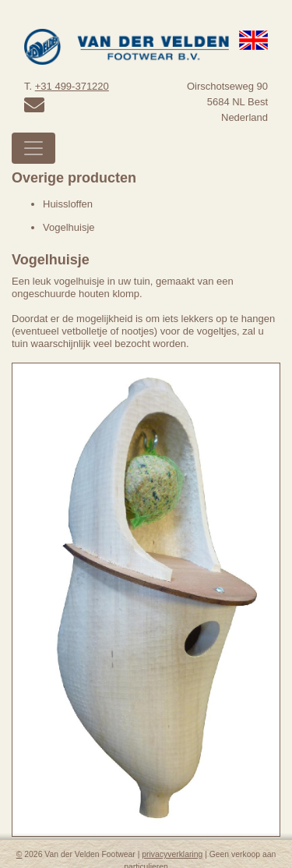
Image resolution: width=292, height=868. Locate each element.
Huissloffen (68, 204)
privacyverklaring (172, 854)
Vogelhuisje (69, 227)
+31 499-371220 (72, 86)
